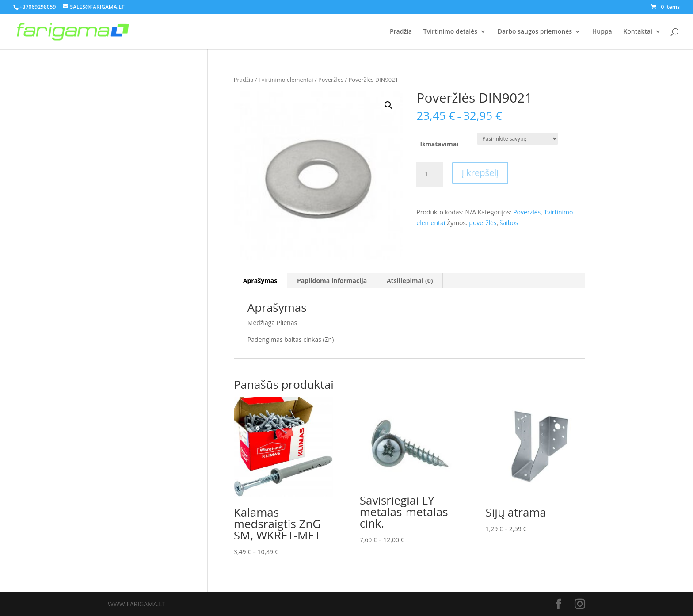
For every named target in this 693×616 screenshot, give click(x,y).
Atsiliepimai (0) (410, 281)
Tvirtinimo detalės (450, 32)
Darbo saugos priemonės (535, 32)
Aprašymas (260, 281)
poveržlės (483, 223)
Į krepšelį (480, 173)
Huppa (602, 32)
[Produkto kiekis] (430, 174)
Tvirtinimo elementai (286, 80)
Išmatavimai (440, 144)
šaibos (509, 223)
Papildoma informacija (332, 281)
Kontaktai (638, 32)
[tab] (260, 281)
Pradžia (401, 32)
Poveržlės (331, 80)
